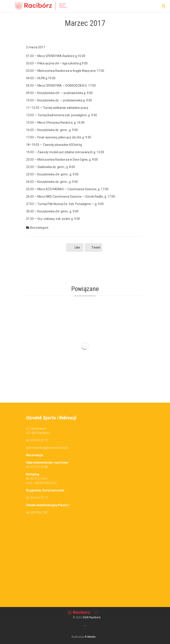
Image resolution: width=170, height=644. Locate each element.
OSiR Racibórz (92, 617)
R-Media (90, 637)
